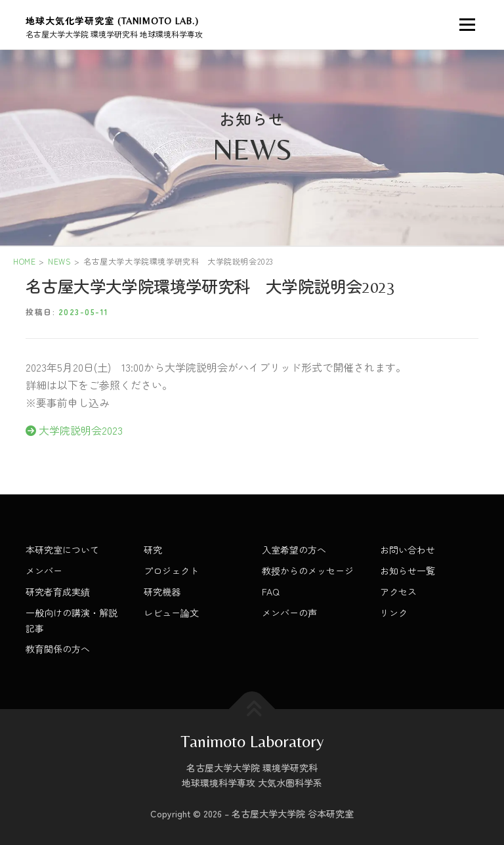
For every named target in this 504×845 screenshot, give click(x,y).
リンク (394, 613)
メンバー (44, 571)
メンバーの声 (289, 613)
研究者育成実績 (58, 592)
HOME (24, 261)
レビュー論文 (171, 613)
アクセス (398, 592)
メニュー (467, 24)
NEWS (59, 261)
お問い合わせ (408, 550)
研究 (153, 550)
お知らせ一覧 (408, 571)
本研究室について (62, 550)
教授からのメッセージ (308, 571)
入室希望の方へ (294, 550)
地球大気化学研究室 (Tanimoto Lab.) (112, 21)
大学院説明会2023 (74, 430)
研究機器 (162, 592)
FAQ (271, 592)
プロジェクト (171, 571)
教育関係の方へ (58, 649)
